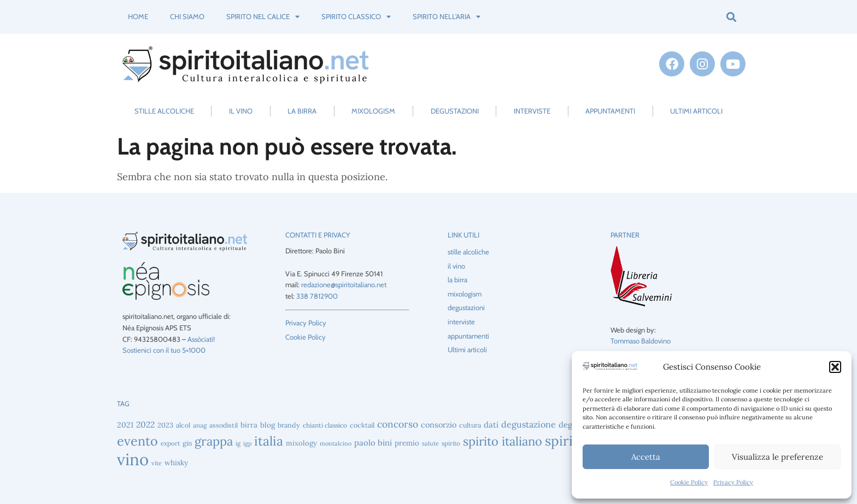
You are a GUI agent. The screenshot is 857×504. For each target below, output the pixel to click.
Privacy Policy (733, 482)
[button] (835, 367)
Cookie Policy (689, 482)
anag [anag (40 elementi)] (200, 425)
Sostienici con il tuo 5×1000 (164, 350)
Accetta (646, 457)
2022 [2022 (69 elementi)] (145, 424)
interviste (532, 111)
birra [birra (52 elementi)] (249, 425)
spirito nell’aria (447, 17)
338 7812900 (317, 296)
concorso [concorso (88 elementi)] (398, 424)
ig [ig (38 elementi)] (238, 443)
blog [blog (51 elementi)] (268, 425)
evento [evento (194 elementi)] (137, 441)
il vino (241, 111)
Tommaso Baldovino (641, 341)
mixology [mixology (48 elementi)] (301, 443)
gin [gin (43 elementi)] (187, 443)
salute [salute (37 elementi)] (430, 443)
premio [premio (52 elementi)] (407, 443)
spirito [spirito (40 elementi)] (451, 443)
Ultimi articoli (696, 111)
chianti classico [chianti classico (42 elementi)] (325, 425)
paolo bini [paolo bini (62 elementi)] (373, 443)
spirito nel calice (263, 17)
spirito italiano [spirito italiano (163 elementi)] (503, 441)
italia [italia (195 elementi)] (269, 441)
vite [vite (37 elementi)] (157, 463)
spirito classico (356, 17)
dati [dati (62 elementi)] (491, 425)
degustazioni (455, 111)
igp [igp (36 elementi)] (247, 443)
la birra (302, 111)
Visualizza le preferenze (777, 457)
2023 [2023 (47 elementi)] (165, 425)
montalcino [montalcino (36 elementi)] (336, 443)
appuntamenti (610, 111)
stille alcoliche (164, 111)
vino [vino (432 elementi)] (133, 459)
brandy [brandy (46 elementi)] (289, 425)
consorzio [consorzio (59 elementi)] (439, 425)
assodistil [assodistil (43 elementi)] (224, 425)
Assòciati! (201, 339)
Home (138, 16)
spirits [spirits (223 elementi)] (564, 441)
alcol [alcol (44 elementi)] (183, 425)
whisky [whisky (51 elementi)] (176, 463)
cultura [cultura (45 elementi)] (470, 425)
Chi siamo (187, 16)
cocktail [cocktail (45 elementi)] (362, 425)
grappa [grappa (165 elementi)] (214, 441)
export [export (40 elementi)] (170, 443)
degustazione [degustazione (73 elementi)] (529, 424)
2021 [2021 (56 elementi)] (125, 425)
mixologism (373, 111)
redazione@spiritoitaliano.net (344, 284)
